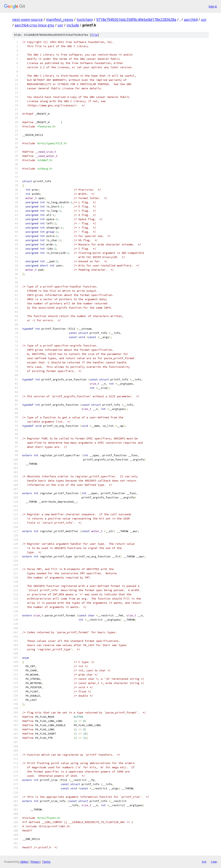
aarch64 (191, 19)
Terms (46, 862)
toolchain (85, 19)
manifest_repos (60, 19)
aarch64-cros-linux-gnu (34, 25)
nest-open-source (27, 19)
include (73, 25)
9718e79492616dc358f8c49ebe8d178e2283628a (136, 19)
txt (204, 862)
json (214, 862)
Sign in (213, 6)
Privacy (35, 862)
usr (204, 19)
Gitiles (24, 862)
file (94, 35)
